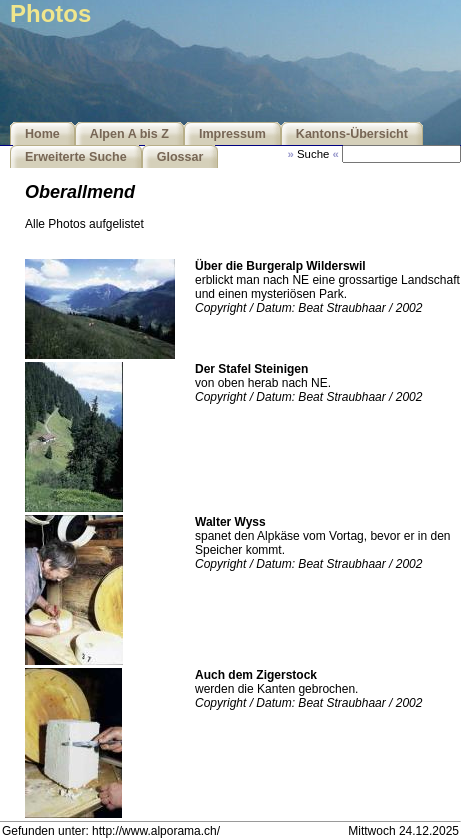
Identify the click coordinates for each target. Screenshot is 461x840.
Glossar (180, 157)
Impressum (232, 134)
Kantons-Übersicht (352, 134)
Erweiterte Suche (76, 157)
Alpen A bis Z (129, 134)
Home (42, 134)
